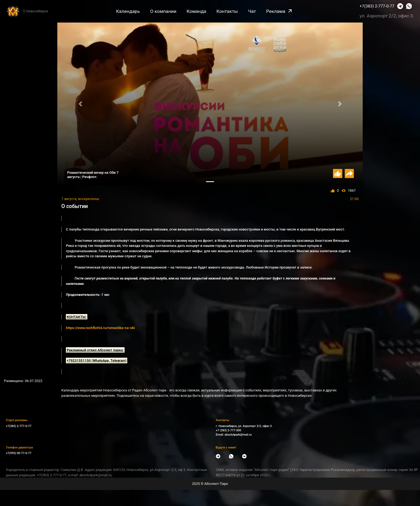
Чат (252, 11)
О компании (163, 11)
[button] (80, 104)
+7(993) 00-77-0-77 (19, 453)
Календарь (128, 11)
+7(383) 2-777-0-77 (377, 6)
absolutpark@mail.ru (238, 435)
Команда (196, 11)
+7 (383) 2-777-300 (228, 430)
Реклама (279, 11)
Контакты (227, 11)
